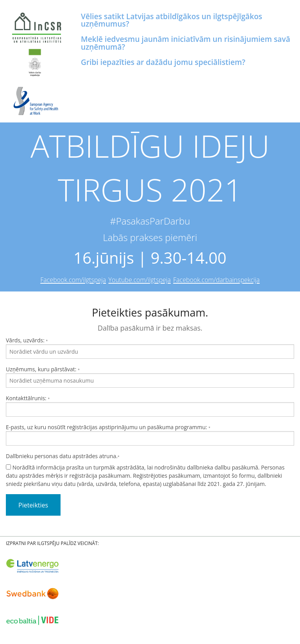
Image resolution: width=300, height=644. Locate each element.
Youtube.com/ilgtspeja (140, 280)
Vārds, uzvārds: (150, 348)
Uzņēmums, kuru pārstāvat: (150, 377)
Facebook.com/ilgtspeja (73, 280)
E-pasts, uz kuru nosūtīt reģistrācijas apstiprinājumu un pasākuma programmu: (150, 434)
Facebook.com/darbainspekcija (216, 280)
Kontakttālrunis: (150, 406)
